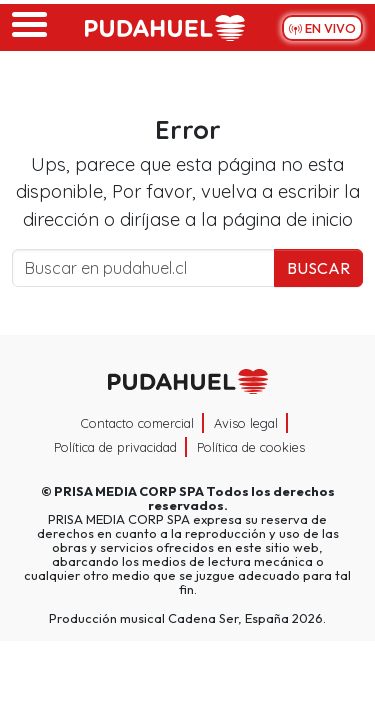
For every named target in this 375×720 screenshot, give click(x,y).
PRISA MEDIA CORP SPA (129, 491)
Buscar (318, 268)
